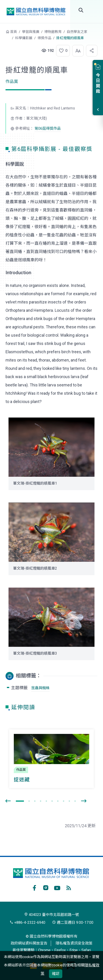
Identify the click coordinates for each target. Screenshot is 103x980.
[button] (62, 51)
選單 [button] (94, 10)
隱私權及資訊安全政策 (74, 943)
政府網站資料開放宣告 (29, 943)
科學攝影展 (24, 38)
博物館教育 (53, 32)
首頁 (14, 32)
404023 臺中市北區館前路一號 (51, 915)
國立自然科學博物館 (36, 12)
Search (81, 10)
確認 (56, 974)
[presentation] (8, 801)
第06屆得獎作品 (48, 128)
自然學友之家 (77, 32)
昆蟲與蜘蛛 (40, 688)
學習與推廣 (31, 32)
